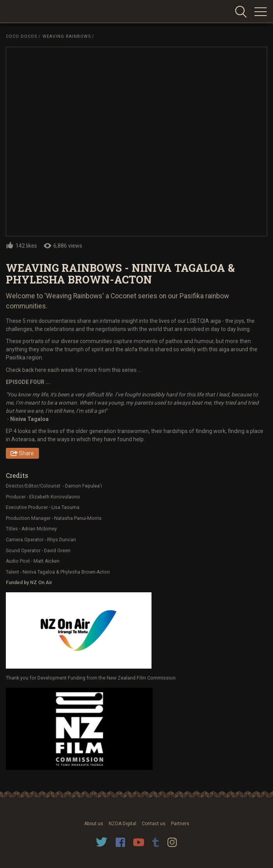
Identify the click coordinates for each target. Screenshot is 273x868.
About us (94, 824)
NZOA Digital (122, 824)
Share (26, 453)
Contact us (154, 824)
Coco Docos (22, 36)
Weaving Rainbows (67, 36)
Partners (180, 824)
